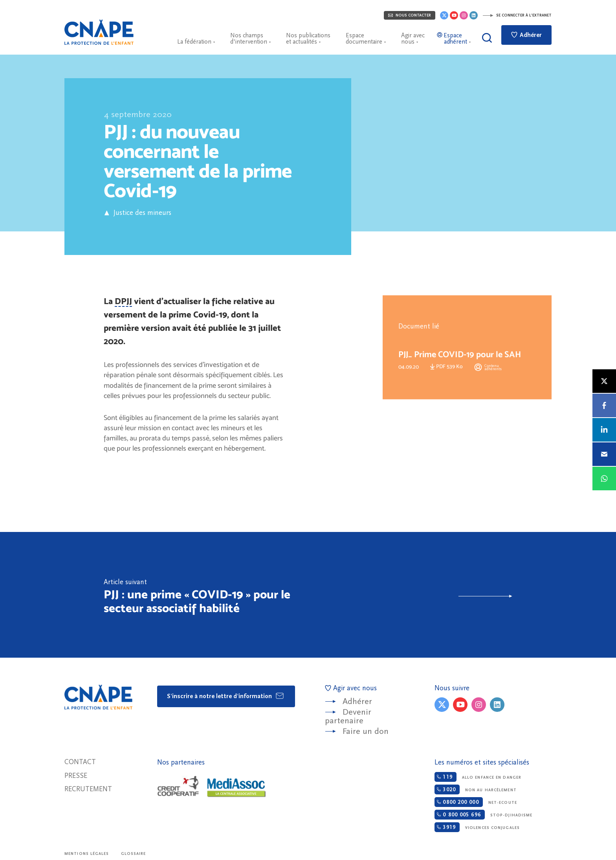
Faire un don (366, 731)
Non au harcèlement (475, 789)
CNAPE (99, 32)
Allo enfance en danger (478, 777)
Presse (76, 776)
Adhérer (526, 35)
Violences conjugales (477, 827)
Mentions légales (87, 854)
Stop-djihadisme (483, 815)
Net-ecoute (476, 802)
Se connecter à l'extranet (517, 15)
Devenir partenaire (348, 716)
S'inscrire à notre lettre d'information (226, 696)
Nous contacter (410, 15)
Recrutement (88, 789)
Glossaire (134, 854)
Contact (80, 762)
